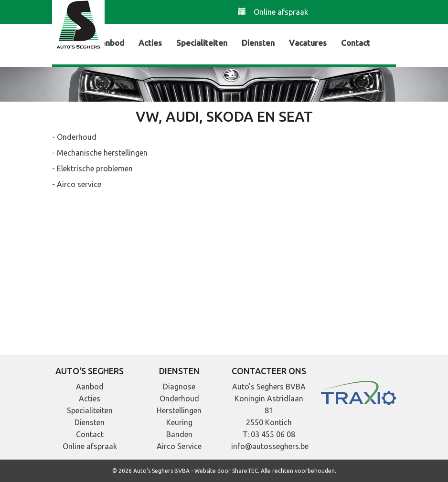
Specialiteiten (202, 43)
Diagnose (179, 387)
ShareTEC (245, 471)
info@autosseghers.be (270, 446)
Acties (150, 43)
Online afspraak (273, 12)
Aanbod (110, 43)
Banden (179, 434)
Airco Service (179, 446)
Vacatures (308, 43)
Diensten (258, 43)
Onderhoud (179, 398)
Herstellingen (179, 410)
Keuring (179, 422)
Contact (356, 43)
